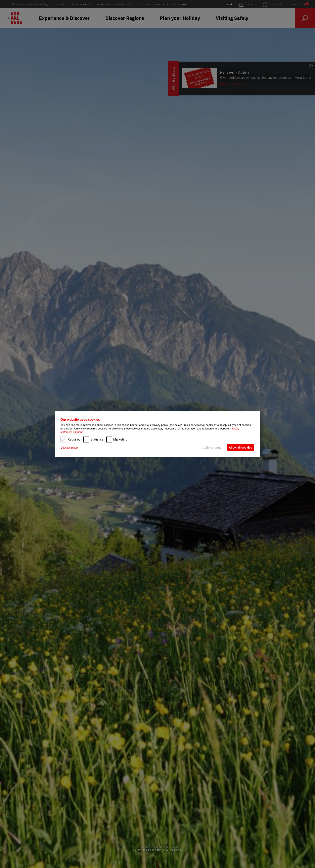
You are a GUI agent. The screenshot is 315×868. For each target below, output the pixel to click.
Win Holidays (231, 78)
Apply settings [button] (211, 448)
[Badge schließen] (311, 66)
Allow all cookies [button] (240, 448)
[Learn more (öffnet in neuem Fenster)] (276, 78)
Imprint (78, 432)
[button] (71, 448)
